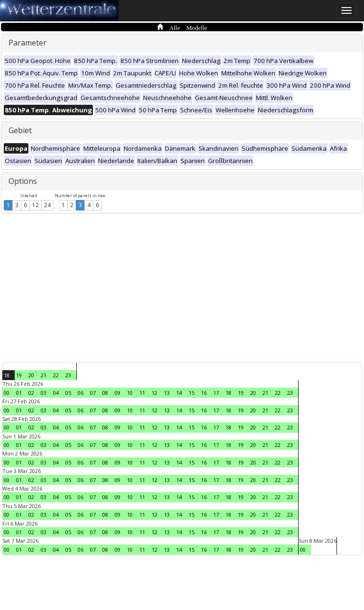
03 (44, 393)
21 (44, 375)
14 (179, 393)
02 (31, 393)
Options (23, 181)
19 (19, 375)
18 (7, 375)
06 (81, 393)
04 (56, 393)
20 (31, 375)
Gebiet (20, 130)
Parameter (27, 43)
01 (19, 393)
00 (7, 393)
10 (130, 393)
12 (36, 205)
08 (105, 393)
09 (118, 393)
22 (56, 375)
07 (93, 393)
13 (167, 393)
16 (204, 393)
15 (191, 393)
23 (68, 375)
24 (47, 205)
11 (142, 393)
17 (216, 393)
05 (68, 393)
